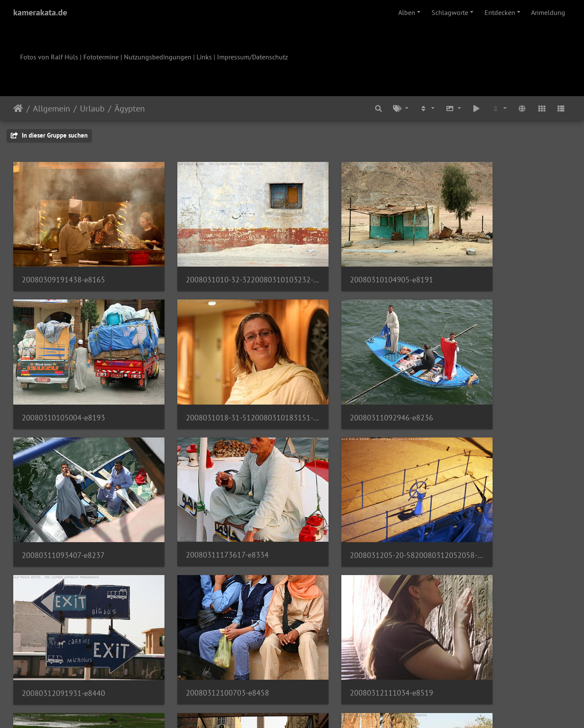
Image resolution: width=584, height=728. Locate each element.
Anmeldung (548, 12)
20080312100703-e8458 (349, 510)
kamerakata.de (40, 12)
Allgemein (51, 109)
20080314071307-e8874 (349, 634)
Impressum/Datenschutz (252, 57)
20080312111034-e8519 (491, 510)
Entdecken (500, 12)
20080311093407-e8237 (349, 388)
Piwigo (310, 710)
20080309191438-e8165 (63, 265)
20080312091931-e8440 (206, 511)
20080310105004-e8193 (491, 265)
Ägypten (130, 109)
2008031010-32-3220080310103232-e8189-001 (221, 265)
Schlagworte (450, 12)
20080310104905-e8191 (349, 265)
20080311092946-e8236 (206, 388)
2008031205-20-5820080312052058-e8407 (78, 511)
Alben (407, 12)
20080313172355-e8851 (206, 633)
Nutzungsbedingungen (158, 57)
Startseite (18, 109)
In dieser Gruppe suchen (49, 135)
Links (204, 57)
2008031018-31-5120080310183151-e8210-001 (78, 388)
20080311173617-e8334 (491, 387)
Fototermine (101, 57)
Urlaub (92, 109)
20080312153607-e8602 (63, 634)
